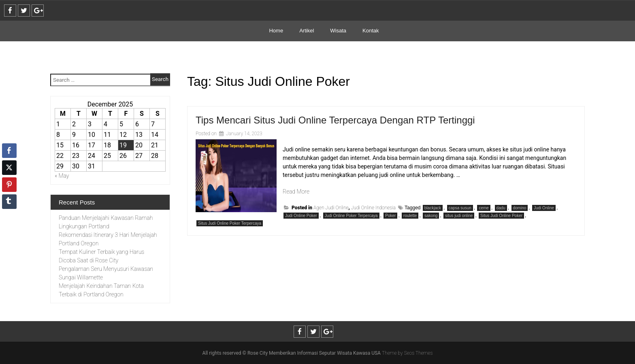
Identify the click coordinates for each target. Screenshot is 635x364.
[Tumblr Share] (9, 202)
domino (520, 208)
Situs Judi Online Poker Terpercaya (230, 223)
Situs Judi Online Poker (501, 216)
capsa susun (460, 208)
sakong (431, 216)
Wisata (338, 31)
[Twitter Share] (9, 168)
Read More (296, 192)
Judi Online (544, 208)
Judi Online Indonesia (373, 208)
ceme (484, 208)
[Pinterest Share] (9, 185)
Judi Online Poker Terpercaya (351, 216)
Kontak (371, 31)
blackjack (433, 208)
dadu (501, 208)
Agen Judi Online (331, 208)
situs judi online (459, 216)
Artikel (307, 31)
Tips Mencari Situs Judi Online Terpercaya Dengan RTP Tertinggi (335, 120)
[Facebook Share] (9, 151)
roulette (410, 216)
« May (62, 176)
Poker (390, 216)
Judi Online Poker (301, 216)
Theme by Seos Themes (407, 353)
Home (276, 31)
